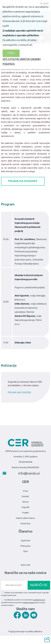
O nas (26, 491)
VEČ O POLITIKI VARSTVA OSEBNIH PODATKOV (22, 62)
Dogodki (26, 507)
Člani (26, 552)
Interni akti (26, 565)
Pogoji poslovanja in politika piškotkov (26, 632)
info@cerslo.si (29, 474)
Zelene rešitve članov (25, 518)
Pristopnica (26, 546)
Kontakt (25, 497)
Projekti (25, 513)
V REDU (11, 53)
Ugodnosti (26, 541)
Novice (26, 502)
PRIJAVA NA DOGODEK (23, 181)
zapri (44, 4)
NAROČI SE (39, 585)
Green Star (26, 524)
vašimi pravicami (29, 603)
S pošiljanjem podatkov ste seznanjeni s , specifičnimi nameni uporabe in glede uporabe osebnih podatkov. (23, 603)
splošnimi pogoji (39, 600)
